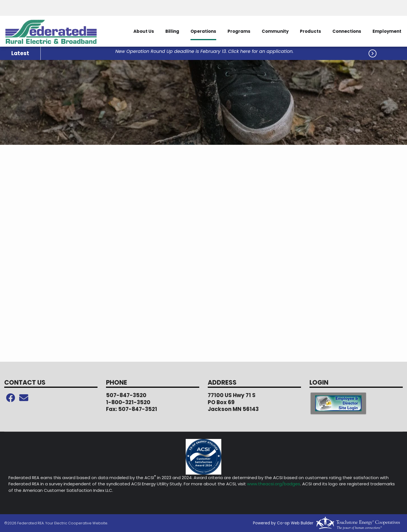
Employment (387, 31)
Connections (347, 31)
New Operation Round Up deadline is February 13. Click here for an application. (204, 52)
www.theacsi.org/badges (274, 484)
